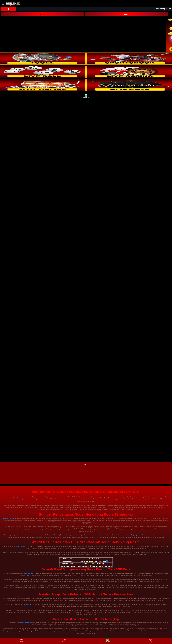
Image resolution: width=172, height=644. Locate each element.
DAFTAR (43, 14)
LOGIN (126, 14)
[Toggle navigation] (3, 4)
